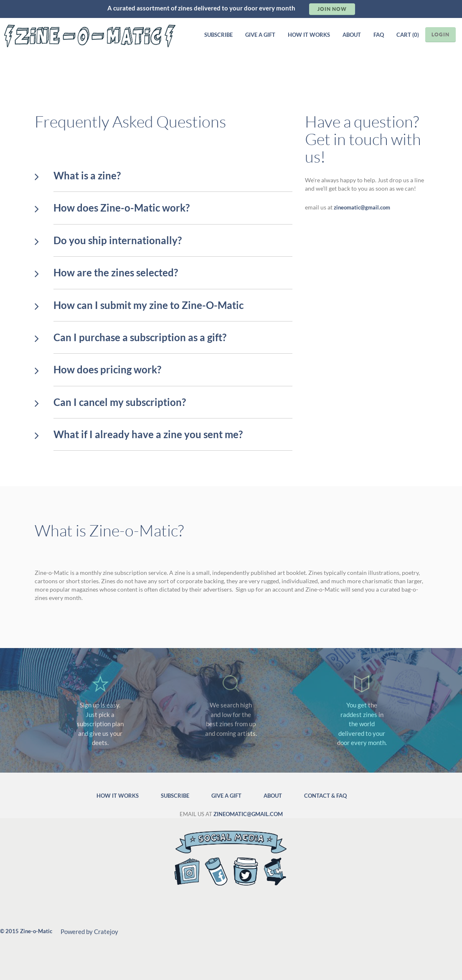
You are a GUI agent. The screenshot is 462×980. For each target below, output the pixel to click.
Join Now (332, 9)
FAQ (379, 35)
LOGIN (440, 34)
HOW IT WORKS (309, 35)
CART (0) (408, 35)
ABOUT (352, 35)
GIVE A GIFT (260, 35)
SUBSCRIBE (218, 35)
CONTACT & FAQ (325, 796)
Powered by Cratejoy (89, 932)
